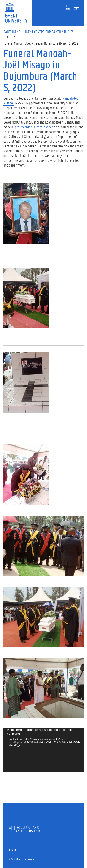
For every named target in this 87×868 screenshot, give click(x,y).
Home (7, 37)
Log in (12, 849)
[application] (43, 750)
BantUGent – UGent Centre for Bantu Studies (38, 32)
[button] (76, 6)
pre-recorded (23, 127)
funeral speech (43, 127)
